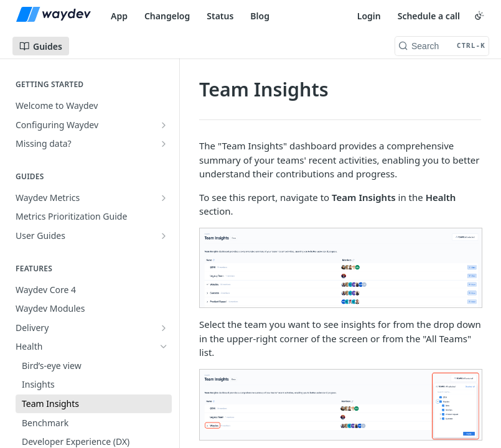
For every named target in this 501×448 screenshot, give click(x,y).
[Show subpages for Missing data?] (164, 144)
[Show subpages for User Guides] (164, 236)
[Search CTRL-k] (442, 46)
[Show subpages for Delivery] (164, 328)
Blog (260, 16)
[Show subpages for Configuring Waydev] (164, 125)
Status (220, 16)
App (119, 16)
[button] (340, 268)
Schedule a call (429, 16)
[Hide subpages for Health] (164, 347)
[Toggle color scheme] (479, 16)
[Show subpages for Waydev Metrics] (164, 198)
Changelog (167, 16)
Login (369, 16)
